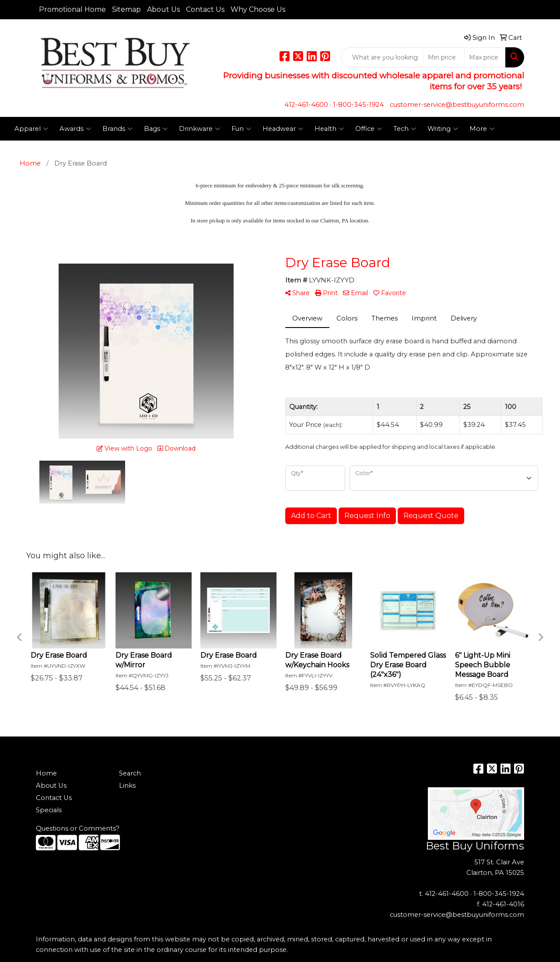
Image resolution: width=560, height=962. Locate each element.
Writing (443, 129)
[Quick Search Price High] (485, 57)
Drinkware (199, 129)
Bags (156, 129)
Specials (49, 810)
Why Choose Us (258, 9)
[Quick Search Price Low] (444, 57)
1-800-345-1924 (358, 105)
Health (329, 129)
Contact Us (205, 9)
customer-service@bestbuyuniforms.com (457, 105)
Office (369, 129)
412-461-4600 (306, 105)
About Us (163, 9)
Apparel (31, 129)
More (482, 129)
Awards (75, 129)
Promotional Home (72, 9)
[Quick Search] (382, 57)
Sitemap (126, 9)
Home (46, 773)
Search (130, 773)
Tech (405, 129)
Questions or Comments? (78, 828)
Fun (241, 129)
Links (127, 786)
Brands (117, 129)
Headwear (283, 129)
